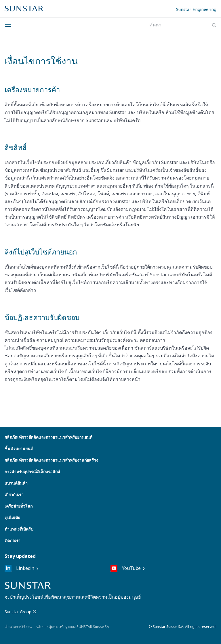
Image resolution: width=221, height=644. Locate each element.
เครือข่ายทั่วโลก (19, 506)
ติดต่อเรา (13, 540)
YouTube (126, 568)
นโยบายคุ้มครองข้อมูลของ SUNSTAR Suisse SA (73, 627)
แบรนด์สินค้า (16, 483)
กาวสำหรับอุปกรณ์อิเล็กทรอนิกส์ (32, 472)
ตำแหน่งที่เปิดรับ (19, 529)
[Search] (214, 25)
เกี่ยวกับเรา (14, 494)
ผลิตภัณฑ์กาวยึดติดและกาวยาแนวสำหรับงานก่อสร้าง (51, 460)
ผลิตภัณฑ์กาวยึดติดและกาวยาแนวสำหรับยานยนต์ (48, 437)
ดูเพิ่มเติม (12, 517)
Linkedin (19, 568)
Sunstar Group (21, 612)
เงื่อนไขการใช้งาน (18, 627)
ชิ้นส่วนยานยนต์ (19, 449)
